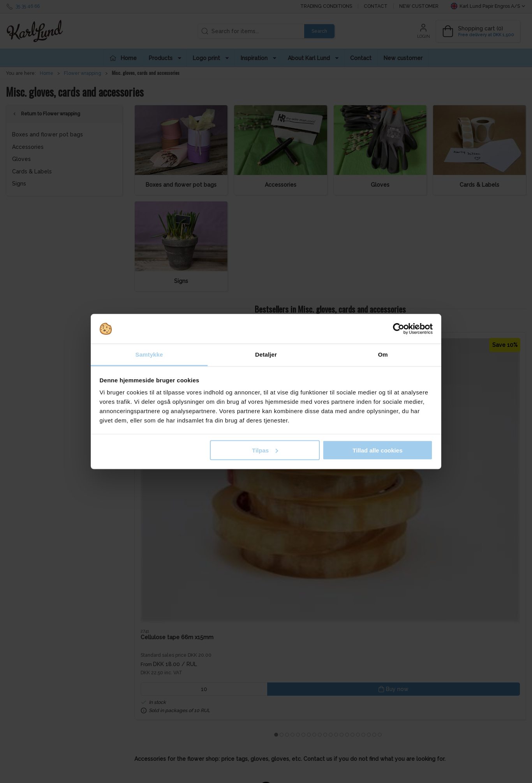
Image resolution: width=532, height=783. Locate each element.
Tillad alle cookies (377, 450)
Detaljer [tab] (266, 354)
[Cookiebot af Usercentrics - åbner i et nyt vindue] (399, 329)
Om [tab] (383, 354)
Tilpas (265, 450)
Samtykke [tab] (149, 354)
